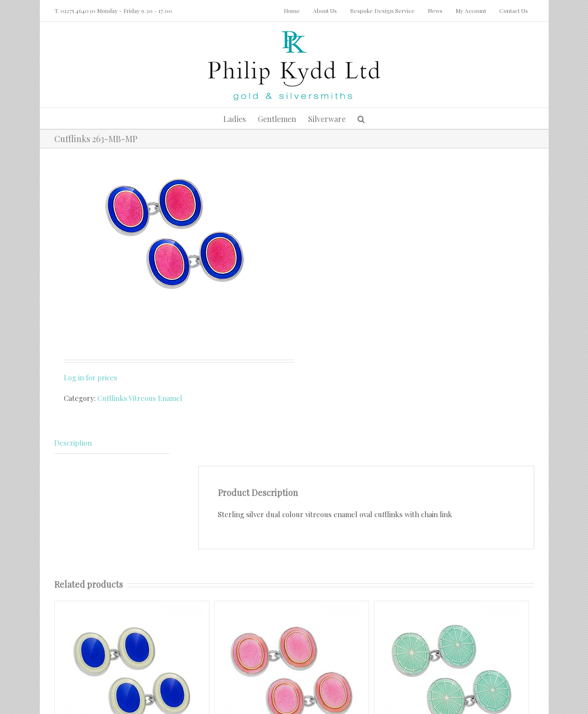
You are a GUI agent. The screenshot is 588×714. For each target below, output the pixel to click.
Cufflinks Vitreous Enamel (140, 398)
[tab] (112, 443)
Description (73, 443)
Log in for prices (90, 377)
